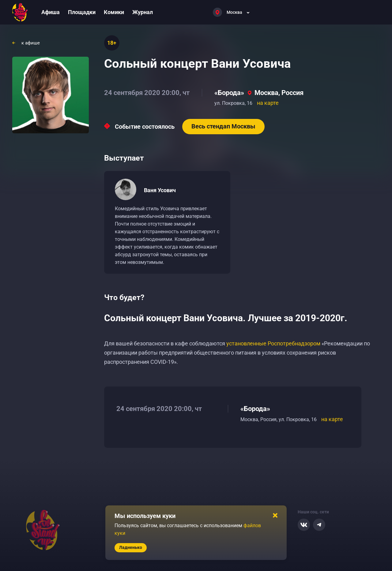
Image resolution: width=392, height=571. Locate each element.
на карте (268, 103)
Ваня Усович (160, 190)
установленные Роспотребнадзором (273, 343)
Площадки (82, 12)
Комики (114, 12)
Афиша (51, 12)
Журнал (143, 12)
